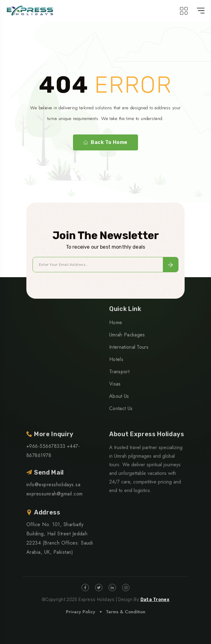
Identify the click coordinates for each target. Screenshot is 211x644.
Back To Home (105, 142)
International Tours (129, 347)
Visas (115, 384)
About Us (119, 396)
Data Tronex (155, 600)
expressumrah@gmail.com (55, 494)
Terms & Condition (126, 612)
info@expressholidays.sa (53, 485)
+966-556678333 (46, 446)
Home (116, 322)
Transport (119, 372)
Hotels (116, 359)
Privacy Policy (81, 612)
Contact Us (121, 408)
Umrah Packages (127, 335)
